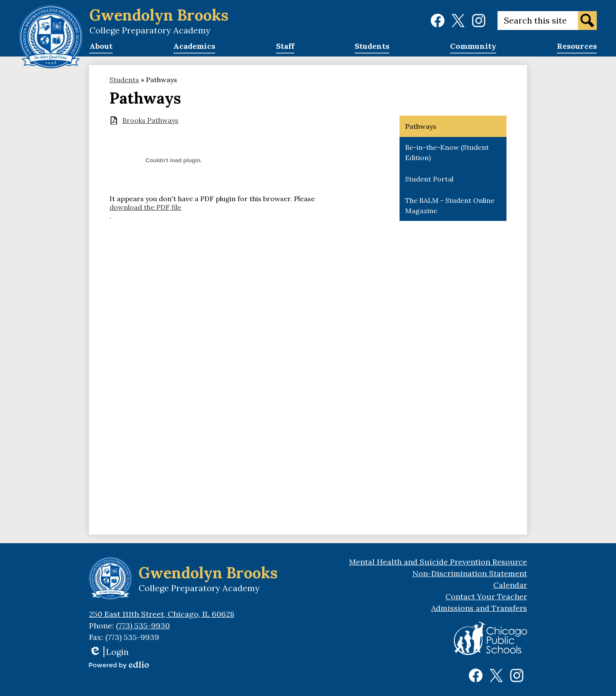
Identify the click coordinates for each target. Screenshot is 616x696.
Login (109, 652)
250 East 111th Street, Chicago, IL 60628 (162, 614)
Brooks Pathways (150, 120)
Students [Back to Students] (124, 80)
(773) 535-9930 (143, 626)
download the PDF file (145, 207)
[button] (101, 49)
